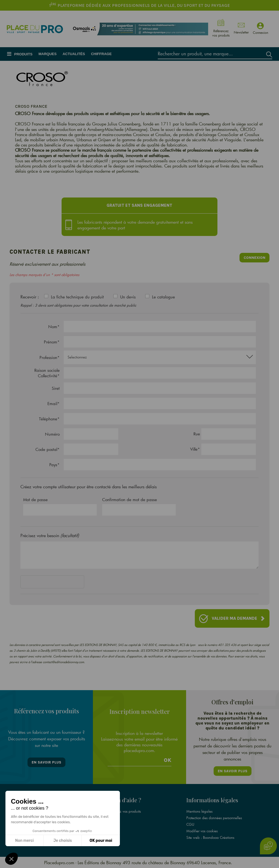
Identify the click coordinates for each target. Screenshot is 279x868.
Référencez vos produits (123, 811)
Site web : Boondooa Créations (210, 837)
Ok (168, 760)
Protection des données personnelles (214, 818)
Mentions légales (199, 811)
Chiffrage (101, 54)
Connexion (254, 258)
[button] (11, 859)
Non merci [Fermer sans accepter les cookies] (24, 841)
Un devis (128, 297)
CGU (190, 824)
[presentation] (62, 583)
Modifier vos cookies (202, 831)
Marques (47, 54)
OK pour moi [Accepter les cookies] (101, 841)
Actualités (74, 54)
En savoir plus (46, 762)
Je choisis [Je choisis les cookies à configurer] (63, 841)
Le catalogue (163, 297)
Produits (23, 54)
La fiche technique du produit (77, 297)
